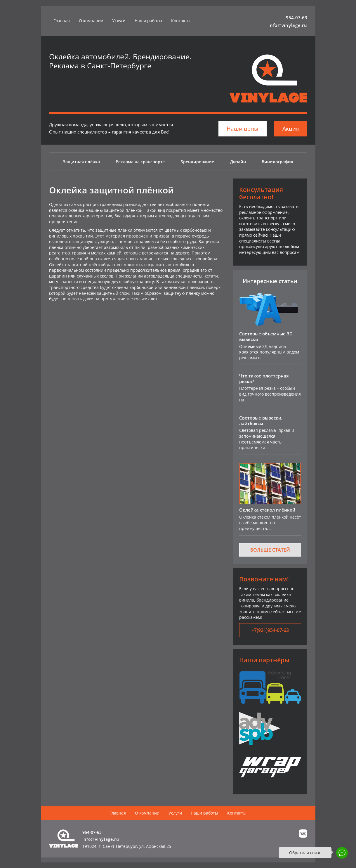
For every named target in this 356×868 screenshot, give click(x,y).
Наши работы (148, 21)
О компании (91, 21)
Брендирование (197, 162)
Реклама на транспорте (140, 162)
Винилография (277, 162)
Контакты (181, 21)
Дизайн (238, 162)
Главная (62, 21)
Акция (291, 129)
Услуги (119, 21)
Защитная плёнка (81, 162)
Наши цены (243, 129)
